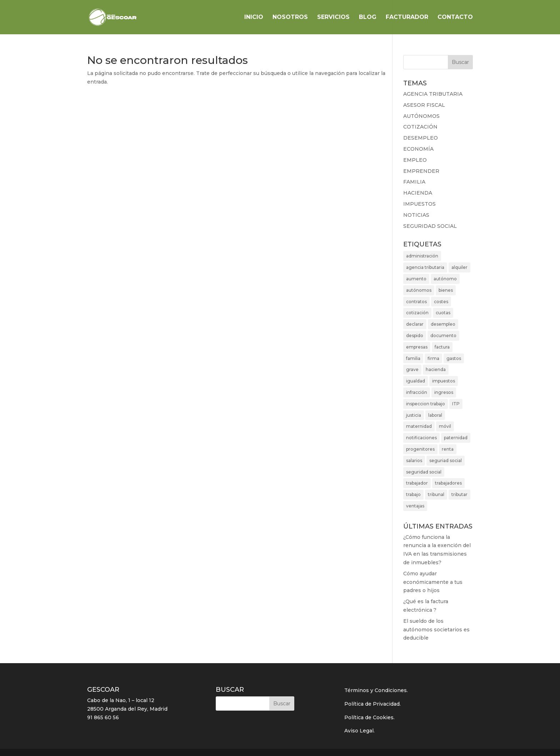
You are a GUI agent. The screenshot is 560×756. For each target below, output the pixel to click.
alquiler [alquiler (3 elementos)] (459, 267)
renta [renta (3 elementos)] (448, 449)
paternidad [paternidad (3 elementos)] (456, 438)
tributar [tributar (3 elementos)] (459, 494)
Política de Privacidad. (372, 704)
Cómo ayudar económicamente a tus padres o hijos (433, 582)
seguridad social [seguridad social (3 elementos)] (424, 472)
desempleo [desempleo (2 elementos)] (443, 324)
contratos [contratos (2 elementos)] (416, 302)
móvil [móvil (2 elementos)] (445, 426)
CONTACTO (455, 17)
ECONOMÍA (418, 149)
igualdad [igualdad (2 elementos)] (416, 381)
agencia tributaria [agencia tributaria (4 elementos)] (425, 267)
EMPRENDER (421, 171)
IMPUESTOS (419, 204)
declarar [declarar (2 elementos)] (415, 324)
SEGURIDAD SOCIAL (430, 226)
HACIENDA (418, 193)
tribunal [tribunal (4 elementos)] (436, 494)
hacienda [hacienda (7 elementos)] (436, 369)
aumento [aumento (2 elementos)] (416, 279)
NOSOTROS (290, 17)
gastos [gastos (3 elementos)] (454, 358)
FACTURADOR (407, 17)
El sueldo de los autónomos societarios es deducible (436, 630)
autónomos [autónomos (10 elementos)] (419, 290)
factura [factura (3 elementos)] (442, 347)
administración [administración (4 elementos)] (422, 256)
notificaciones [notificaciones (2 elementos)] (421, 438)
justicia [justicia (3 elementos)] (414, 415)
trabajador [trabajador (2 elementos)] (417, 483)
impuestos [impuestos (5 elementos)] (444, 381)
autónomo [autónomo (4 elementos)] (445, 279)
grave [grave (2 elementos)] (412, 369)
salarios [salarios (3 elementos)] (414, 460)
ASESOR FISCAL (424, 105)
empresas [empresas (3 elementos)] (417, 347)
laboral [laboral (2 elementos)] (435, 415)
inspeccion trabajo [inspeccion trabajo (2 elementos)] (426, 404)
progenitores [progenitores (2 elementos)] (420, 449)
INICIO (254, 17)
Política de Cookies (369, 717)
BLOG (368, 17)
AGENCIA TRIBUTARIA (433, 94)
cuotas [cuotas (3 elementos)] (443, 313)
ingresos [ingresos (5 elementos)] (444, 392)
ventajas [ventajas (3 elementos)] (415, 506)
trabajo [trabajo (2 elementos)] (413, 494)
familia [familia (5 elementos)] (413, 358)
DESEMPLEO (421, 138)
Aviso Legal (359, 731)
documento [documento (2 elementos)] (443, 336)
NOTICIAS (416, 215)
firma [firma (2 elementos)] (433, 358)
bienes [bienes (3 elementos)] (446, 290)
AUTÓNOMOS (421, 116)
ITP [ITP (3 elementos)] (456, 404)
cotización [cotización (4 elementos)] (417, 313)
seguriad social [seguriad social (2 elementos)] (446, 460)
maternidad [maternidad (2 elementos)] (419, 426)
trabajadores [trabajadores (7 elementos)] (448, 483)
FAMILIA (414, 182)
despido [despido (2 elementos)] (415, 336)
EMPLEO (415, 160)
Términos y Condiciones (376, 690)
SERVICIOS (333, 17)
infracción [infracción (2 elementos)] (417, 392)
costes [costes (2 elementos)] (441, 302)
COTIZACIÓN (420, 127)
